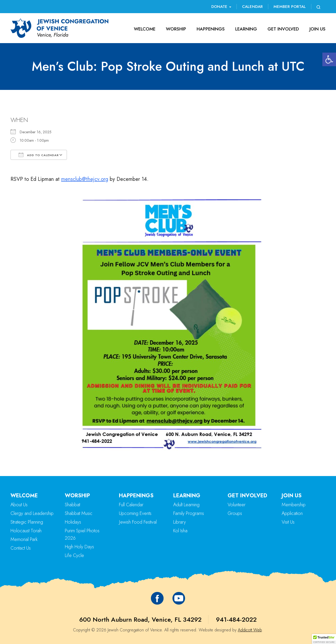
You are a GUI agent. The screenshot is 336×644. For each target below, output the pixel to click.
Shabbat (72, 505)
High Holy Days (79, 547)
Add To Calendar (39, 155)
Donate (221, 7)
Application (292, 513)
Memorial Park (24, 539)
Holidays (73, 522)
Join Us (317, 29)
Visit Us (288, 522)
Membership (294, 505)
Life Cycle (74, 555)
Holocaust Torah (26, 531)
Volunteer (237, 505)
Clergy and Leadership (32, 513)
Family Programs (189, 513)
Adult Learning (186, 505)
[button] (329, 59)
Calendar (252, 7)
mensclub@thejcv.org (85, 179)
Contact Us (21, 548)
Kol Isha (180, 531)
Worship (176, 29)
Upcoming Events (135, 513)
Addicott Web (250, 630)
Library (180, 522)
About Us (19, 505)
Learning (246, 29)
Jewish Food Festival (138, 522)
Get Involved (283, 29)
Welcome (145, 29)
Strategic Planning (27, 522)
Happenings (211, 29)
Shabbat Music (79, 513)
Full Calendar (131, 505)
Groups (235, 513)
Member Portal (290, 7)
